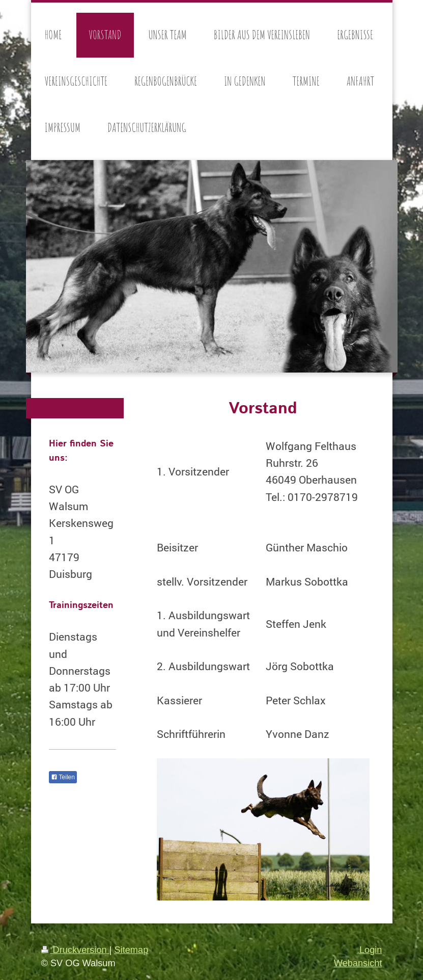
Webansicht (358, 963)
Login (371, 950)
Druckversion (75, 950)
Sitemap (132, 950)
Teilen (63, 777)
